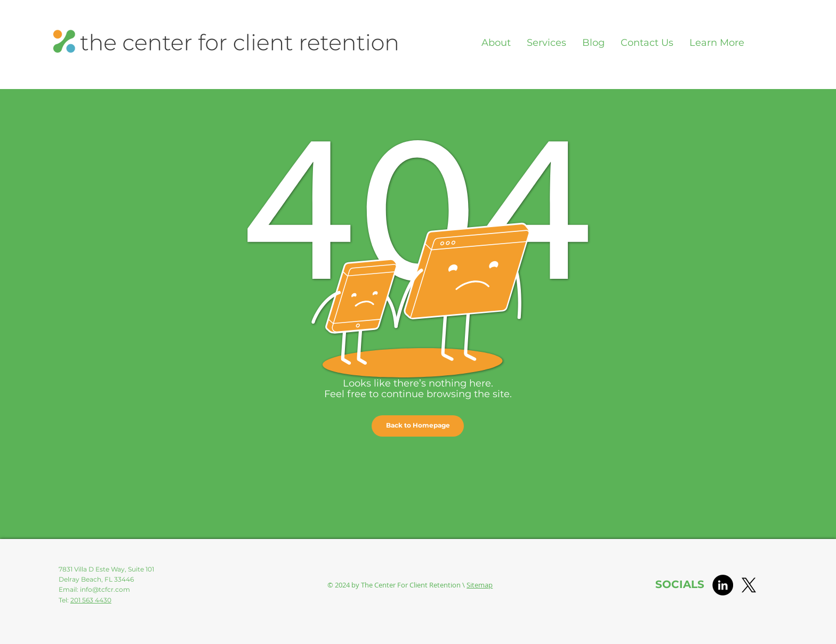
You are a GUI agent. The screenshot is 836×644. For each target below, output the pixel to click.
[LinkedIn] (723, 585)
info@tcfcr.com (105, 589)
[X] (749, 585)
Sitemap (480, 585)
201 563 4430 (91, 600)
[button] (418, 426)
